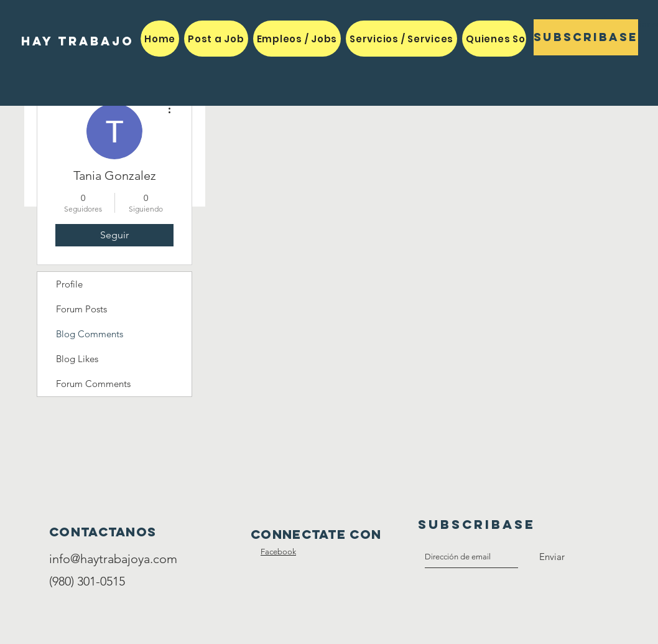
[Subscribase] (586, 37)
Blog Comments (90, 334)
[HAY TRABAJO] (77, 41)
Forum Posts (81, 309)
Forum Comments (93, 384)
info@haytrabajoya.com (113, 559)
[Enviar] (552, 557)
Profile (69, 284)
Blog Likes (77, 359)
